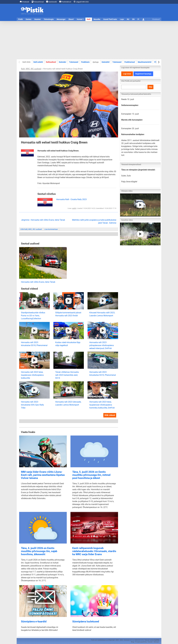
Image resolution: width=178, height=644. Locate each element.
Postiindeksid (65, 2)
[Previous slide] (19, 62)
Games (28, 19)
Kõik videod (110, 415)
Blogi (133, 642)
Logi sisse (127, 74)
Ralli (89, 19)
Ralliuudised (51, 62)
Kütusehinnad (38, 2)
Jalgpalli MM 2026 (81, 2)
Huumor (38, 19)
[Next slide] (159, 62)
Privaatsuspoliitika (141, 642)
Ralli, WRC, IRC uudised (31, 69)
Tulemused (74, 62)
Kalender (63, 62)
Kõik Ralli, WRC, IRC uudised (31, 229)
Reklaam (156, 642)
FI (138, 19)
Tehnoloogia (49, 19)
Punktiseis (85, 62)
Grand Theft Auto (110, 19)
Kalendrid (106, 62)
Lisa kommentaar (51, 229)
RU (128, 19)
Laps (122, 19)
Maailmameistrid (145, 62)
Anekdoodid (51, 2)
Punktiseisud (130, 62)
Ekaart (71, 19)
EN (133, 19)
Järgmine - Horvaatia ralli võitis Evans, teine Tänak (43, 220)
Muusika (97, 19)
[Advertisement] (89, 40)
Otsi (150, 87)
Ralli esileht (38, 62)
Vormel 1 (80, 19)
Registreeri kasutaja (143, 74)
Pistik (20, 19)
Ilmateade (24, 2)
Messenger (61, 19)
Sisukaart (156, 19)
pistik (74, 208)
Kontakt (150, 642)
